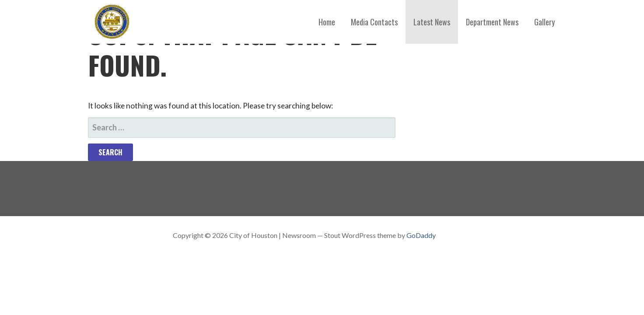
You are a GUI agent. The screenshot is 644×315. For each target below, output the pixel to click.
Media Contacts (374, 22)
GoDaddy (421, 235)
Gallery (544, 22)
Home (327, 22)
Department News (492, 22)
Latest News (432, 22)
